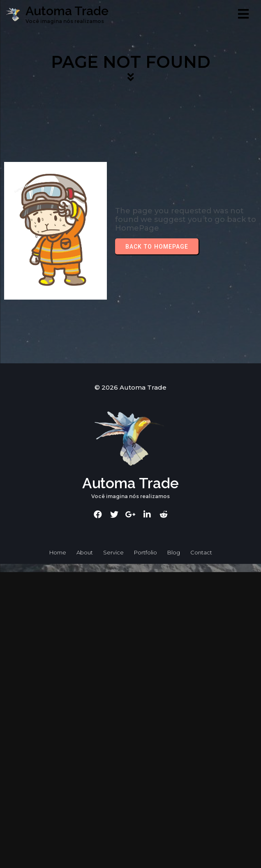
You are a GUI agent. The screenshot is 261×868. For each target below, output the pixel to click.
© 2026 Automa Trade (130, 387)
